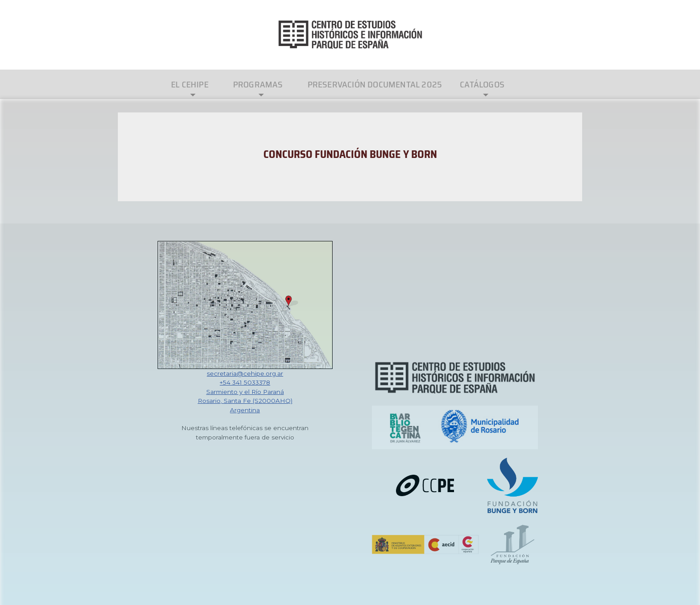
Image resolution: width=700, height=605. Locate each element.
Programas (258, 84)
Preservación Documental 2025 (375, 84)
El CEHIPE (190, 84)
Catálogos (482, 84)
